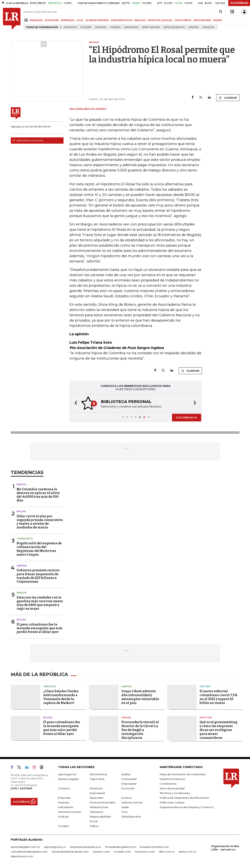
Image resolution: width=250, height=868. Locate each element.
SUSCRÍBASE (239, 3)
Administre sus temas (28, 140)
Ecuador (86, 27)
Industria (206, 717)
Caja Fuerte (97, 779)
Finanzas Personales (103, 802)
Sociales (63, 826)
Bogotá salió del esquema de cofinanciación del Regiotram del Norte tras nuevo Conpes (39, 549)
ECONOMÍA (52, 20)
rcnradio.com (122, 852)
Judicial (126, 717)
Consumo (64, 788)
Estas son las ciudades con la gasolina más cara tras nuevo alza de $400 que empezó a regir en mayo (40, 603)
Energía (22, 593)
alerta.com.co (188, 852)
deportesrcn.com (22, 856)
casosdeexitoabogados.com (29, 852)
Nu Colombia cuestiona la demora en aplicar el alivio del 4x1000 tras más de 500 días (38, 495)
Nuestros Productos (172, 779)
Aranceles (70, 27)
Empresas (64, 798)
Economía (128, 788)
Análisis (126, 774)
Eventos (126, 798)
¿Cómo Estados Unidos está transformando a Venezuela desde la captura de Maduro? (61, 697)
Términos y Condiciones (175, 793)
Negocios (101, 27)
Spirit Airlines (151, 27)
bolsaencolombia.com (154, 847)
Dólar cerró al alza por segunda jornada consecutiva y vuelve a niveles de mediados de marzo (40, 522)
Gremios (194, 27)
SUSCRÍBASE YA (187, 417)
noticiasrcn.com (145, 852)
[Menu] (27, 20)
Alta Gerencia (98, 774)
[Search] (221, 12)
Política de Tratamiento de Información (184, 798)
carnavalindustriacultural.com (70, 852)
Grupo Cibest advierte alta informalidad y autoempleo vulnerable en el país (140, 697)
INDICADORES (202, 20)
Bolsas (21, 511)
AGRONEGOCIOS (122, 20)
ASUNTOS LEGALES (160, 20)
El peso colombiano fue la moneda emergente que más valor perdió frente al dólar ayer (62, 728)
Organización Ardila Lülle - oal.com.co (225, 848)
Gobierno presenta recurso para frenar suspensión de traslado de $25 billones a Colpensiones (38, 576)
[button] (75, 403)
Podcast (63, 817)
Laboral (22, 566)
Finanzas (64, 802)
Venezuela (50, 686)
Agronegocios (67, 774)
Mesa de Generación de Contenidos (183, 774)
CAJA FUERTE (183, 20)
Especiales (96, 798)
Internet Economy (69, 812)
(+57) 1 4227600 (21, 788)
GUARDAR (228, 98)
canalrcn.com (101, 852)
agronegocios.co (55, 847)
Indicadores (66, 807)
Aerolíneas (131, 27)
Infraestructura (99, 807)
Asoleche (208, 27)
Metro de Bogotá (174, 27)
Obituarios (96, 812)
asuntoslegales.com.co (25, 847)
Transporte (25, 539)
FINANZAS (36, 20)
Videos (94, 826)
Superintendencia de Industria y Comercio (187, 807)
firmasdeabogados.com (121, 847)
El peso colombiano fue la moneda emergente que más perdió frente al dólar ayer (40, 628)
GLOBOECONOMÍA (97, 20)
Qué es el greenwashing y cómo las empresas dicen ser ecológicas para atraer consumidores (218, 730)
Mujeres (115, 27)
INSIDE (218, 20)
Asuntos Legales (68, 779)
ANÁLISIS (140, 20)
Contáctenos (168, 784)
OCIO (80, 20)
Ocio (125, 812)
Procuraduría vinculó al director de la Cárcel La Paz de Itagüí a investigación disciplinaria (140, 730)
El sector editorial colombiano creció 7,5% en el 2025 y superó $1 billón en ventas (219, 697)
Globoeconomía (132, 802)
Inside (125, 807)
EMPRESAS (68, 20)
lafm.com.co (167, 852)
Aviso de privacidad (172, 788)
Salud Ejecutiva (131, 817)
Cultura (205, 686)
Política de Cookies (172, 802)
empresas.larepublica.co (86, 847)
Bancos (22, 484)
